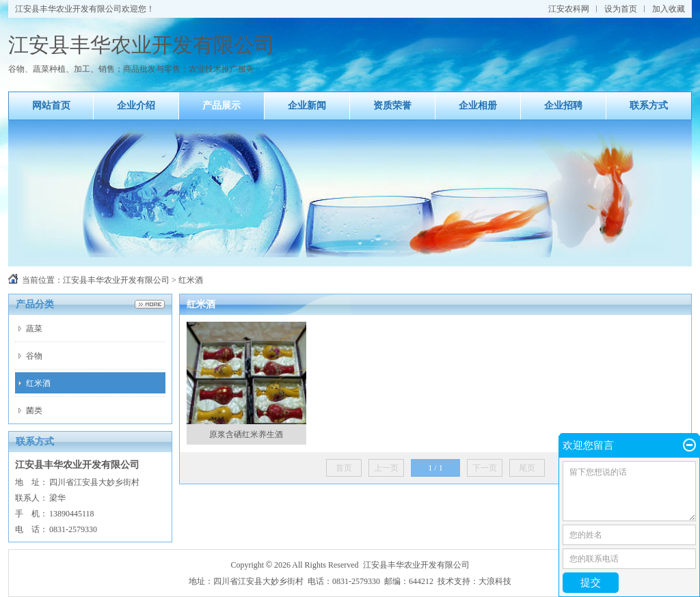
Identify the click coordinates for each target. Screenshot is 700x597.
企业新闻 (307, 106)
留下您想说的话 (629, 491)
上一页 (386, 468)
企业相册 (478, 106)
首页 (344, 468)
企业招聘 (563, 106)
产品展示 (221, 106)
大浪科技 (495, 581)
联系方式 (649, 106)
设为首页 (621, 9)
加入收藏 (669, 9)
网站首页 (51, 106)
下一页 (485, 468)
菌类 (34, 411)
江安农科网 (569, 9)
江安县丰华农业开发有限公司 (116, 280)
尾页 (527, 468)
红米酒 (38, 383)
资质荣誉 (392, 106)
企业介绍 (136, 106)
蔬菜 (34, 329)
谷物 (34, 356)
